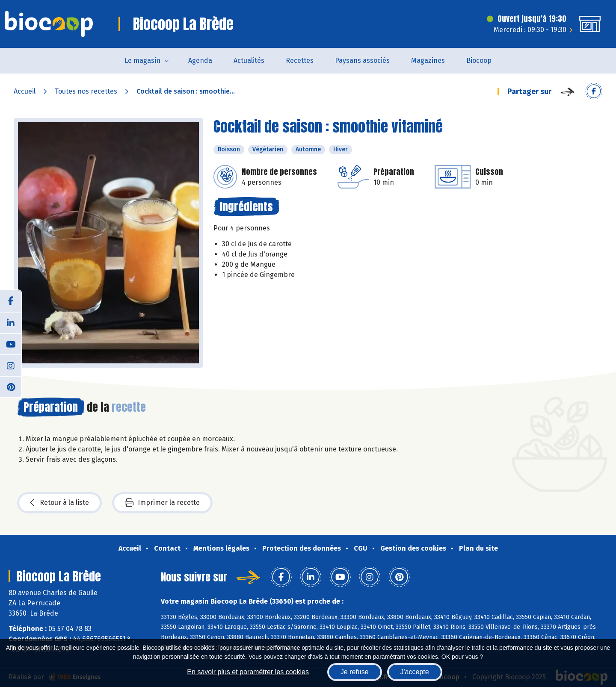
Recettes (300, 60)
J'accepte (415, 672)
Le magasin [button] (142, 60)
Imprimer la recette (162, 503)
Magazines (428, 60)
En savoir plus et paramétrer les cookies (248, 672)
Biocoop (479, 60)
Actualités (249, 60)
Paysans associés (362, 60)
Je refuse (355, 672)
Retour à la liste (59, 503)
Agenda (200, 60)
